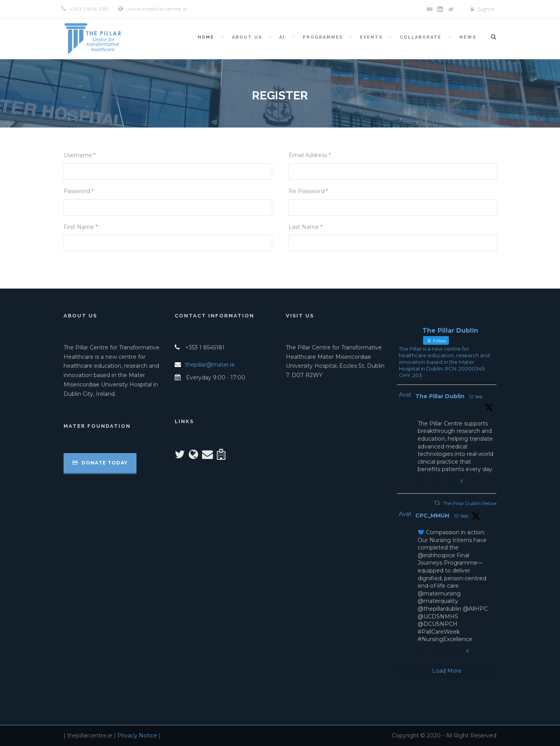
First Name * (81, 227)
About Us (247, 37)
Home (206, 37)
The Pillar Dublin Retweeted (474, 503)
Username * (80, 155)
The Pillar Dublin (440, 396)
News (468, 37)
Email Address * (310, 155)
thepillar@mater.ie (210, 365)
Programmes (323, 37)
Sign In (486, 9)
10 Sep (461, 516)
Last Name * (306, 227)
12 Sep (476, 396)
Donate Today (100, 463)
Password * (79, 191)
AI (282, 37)
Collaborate (421, 37)
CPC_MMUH (432, 516)
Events (371, 37)
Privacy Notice (137, 735)
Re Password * (308, 191)
